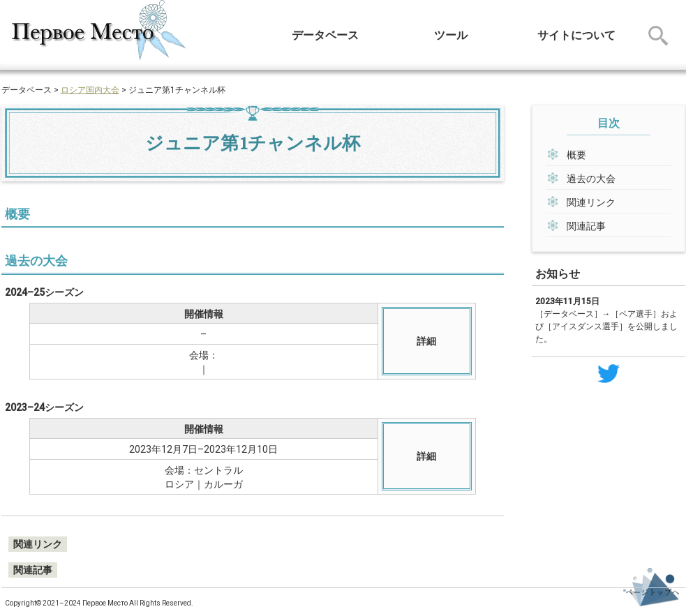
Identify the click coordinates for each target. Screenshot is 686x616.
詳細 (426, 341)
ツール (451, 35)
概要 (576, 155)
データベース (325, 35)
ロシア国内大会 (90, 90)
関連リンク (591, 202)
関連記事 (586, 226)
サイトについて (576, 35)
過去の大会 (591, 179)
